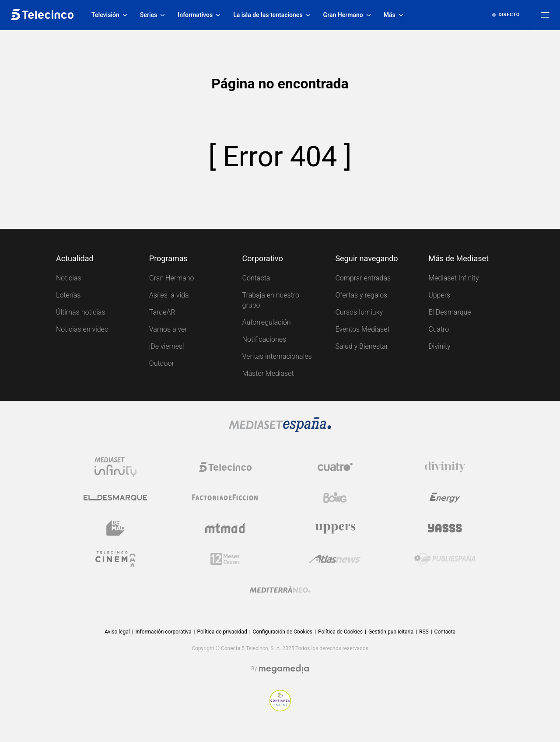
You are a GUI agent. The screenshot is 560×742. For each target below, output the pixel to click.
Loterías (68, 295)
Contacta (256, 278)
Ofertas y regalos (361, 295)
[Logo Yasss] (445, 528)
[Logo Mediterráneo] (280, 589)
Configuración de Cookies (283, 632)
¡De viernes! (167, 346)
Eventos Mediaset (362, 329)
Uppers (439, 295)
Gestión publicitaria (391, 632)
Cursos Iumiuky (359, 312)
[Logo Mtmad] (225, 528)
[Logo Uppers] (335, 528)
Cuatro (439, 329)
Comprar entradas (363, 278)
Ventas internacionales (277, 356)
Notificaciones (264, 339)
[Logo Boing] (335, 497)
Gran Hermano (172, 278)
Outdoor (162, 363)
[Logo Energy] (445, 497)
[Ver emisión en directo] (506, 15)
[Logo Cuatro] (335, 467)
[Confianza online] (280, 701)
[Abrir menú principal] (545, 15)
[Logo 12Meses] (225, 559)
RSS (424, 632)
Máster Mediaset (268, 373)
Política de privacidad (222, 632)
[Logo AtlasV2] (335, 559)
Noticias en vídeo (82, 329)
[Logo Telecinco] (225, 467)
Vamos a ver (168, 329)
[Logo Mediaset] (280, 425)
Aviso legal (117, 632)
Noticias (69, 278)
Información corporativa (164, 632)
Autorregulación (267, 322)
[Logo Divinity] (445, 467)
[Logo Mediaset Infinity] (115, 467)
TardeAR (162, 312)
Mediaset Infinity (453, 278)
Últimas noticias (81, 312)
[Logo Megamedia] (284, 669)
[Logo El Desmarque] (115, 497)
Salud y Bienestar (362, 346)
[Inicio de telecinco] (42, 15)
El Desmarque (450, 312)
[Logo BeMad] (115, 528)
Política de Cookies (340, 632)
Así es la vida (169, 295)
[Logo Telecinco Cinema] (115, 559)
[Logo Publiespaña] (445, 559)
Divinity (439, 346)
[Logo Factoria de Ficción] (225, 497)
